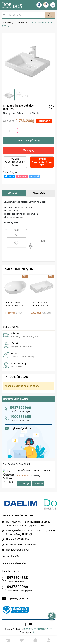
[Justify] (50, 15)
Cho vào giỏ (24, 482)
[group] (28, 61)
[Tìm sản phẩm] (23, 15)
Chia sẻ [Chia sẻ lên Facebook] (9, 177)
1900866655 (21, 415)
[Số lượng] (9, 131)
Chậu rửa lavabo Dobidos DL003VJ (14, 304)
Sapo (35, 631)
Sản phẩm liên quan (19, 269)
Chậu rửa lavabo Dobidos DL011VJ (33, 469)
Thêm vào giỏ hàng (28, 141)
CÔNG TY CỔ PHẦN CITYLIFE (38, 628)
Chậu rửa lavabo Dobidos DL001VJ (40, 304)
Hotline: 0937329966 (17, 538)
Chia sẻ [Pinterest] (22, 177)
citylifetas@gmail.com (18, 548)
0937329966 (21, 406)
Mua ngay (28, 150)
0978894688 (17, 576)
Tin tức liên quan (16, 375)
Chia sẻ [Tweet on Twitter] (34, 177)
